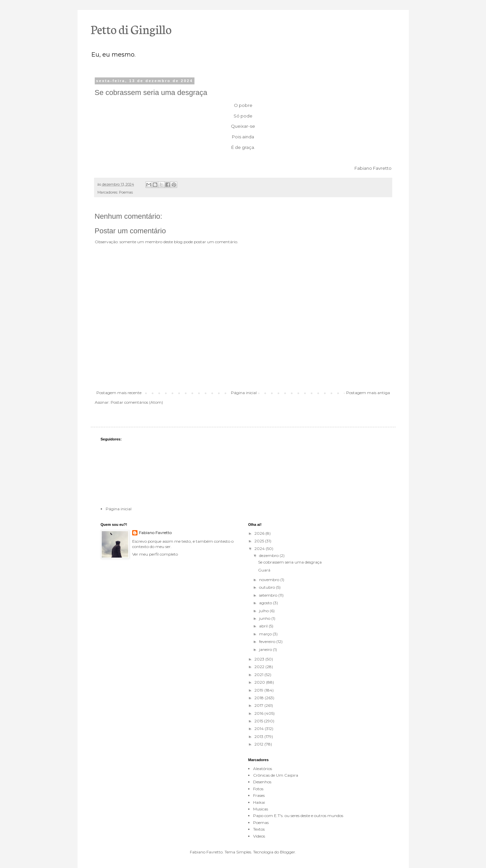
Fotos (258, 789)
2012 (259, 744)
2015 (259, 721)
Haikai (259, 802)
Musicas (261, 809)
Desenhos (262, 782)
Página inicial (244, 393)
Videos (259, 836)
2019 (259, 690)
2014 (260, 729)
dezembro (269, 555)
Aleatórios (263, 769)
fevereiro (268, 641)
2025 (260, 541)
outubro (268, 587)
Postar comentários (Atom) (137, 402)
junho (265, 618)
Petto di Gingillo (131, 29)
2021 (259, 675)
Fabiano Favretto (155, 533)
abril (264, 626)
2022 (260, 667)
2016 (259, 713)
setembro (269, 595)
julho (264, 611)
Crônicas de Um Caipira (276, 775)
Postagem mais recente (119, 393)
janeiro (266, 649)
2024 (260, 548)
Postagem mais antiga (368, 393)
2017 (259, 705)
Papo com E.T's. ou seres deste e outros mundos (298, 816)
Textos (259, 829)
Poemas (126, 192)
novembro (270, 580)
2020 (260, 682)
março (266, 634)
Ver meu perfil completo (155, 554)
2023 (260, 659)
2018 (260, 698)
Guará (264, 570)
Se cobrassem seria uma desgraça (290, 562)
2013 (259, 736)
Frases (259, 795)
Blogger (288, 852)
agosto (266, 603)
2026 (260, 533)
